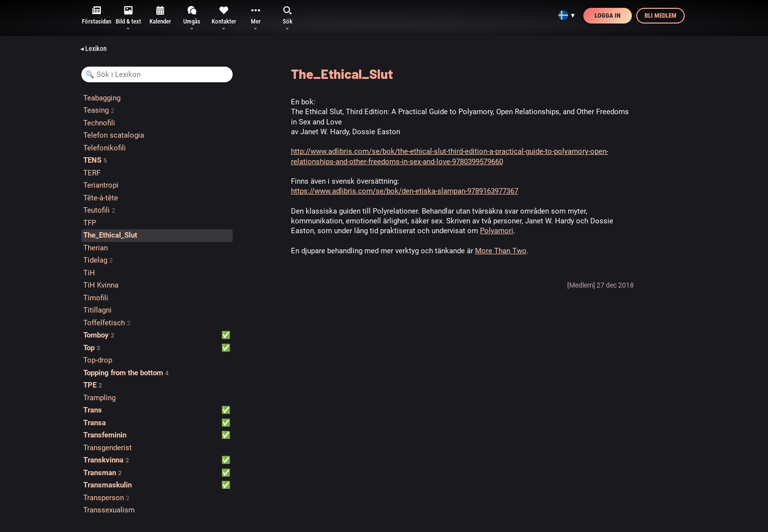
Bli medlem (660, 15)
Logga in (608, 15)
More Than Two (501, 251)
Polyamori (497, 231)
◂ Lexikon (94, 48)
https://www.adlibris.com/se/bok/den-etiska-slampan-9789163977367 (405, 191)
